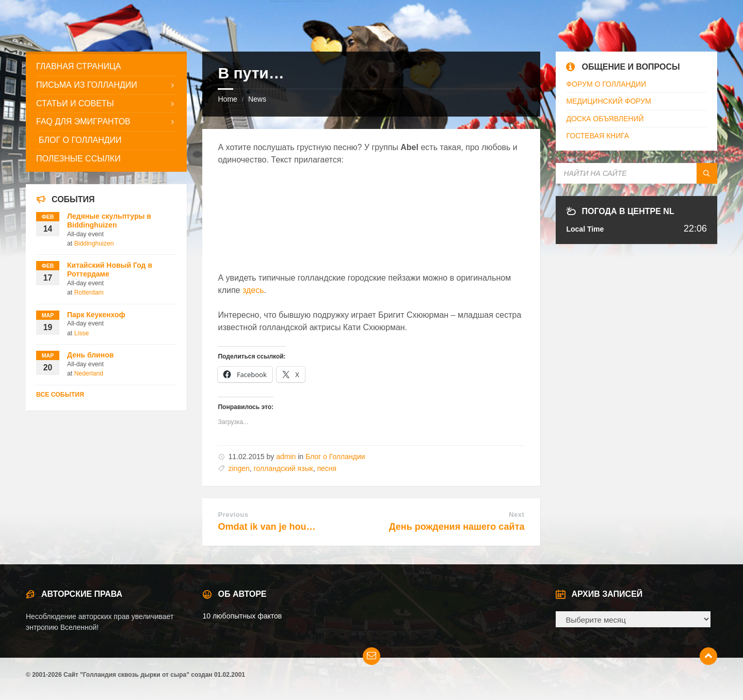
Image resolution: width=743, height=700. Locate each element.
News (257, 99)
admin (286, 457)
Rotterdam (89, 292)
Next (516, 515)
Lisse (82, 333)
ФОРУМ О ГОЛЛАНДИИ (606, 84)
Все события (60, 395)
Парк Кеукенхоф (96, 315)
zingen (239, 468)
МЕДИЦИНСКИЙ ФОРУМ (608, 101)
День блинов (90, 355)
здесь (253, 290)
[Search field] (636, 173)
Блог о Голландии (335, 457)
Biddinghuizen (94, 243)
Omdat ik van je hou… (266, 527)
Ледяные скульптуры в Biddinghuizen (109, 221)
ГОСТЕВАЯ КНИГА (597, 136)
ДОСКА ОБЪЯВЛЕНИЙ (605, 119)
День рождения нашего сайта (457, 527)
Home (227, 99)
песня (327, 468)
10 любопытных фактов (242, 616)
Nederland (89, 373)
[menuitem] (106, 67)
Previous (233, 515)
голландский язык (284, 468)
